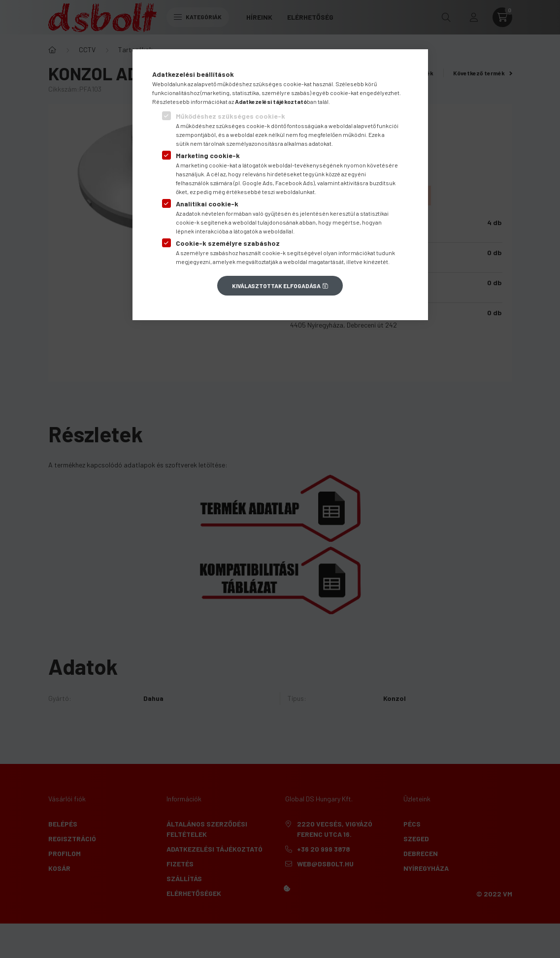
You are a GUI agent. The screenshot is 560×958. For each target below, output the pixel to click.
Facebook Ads (294, 183)
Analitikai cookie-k (207, 204)
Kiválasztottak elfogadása (276, 286)
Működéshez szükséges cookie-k (231, 116)
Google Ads (258, 183)
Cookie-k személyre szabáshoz (228, 243)
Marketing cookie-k (208, 155)
